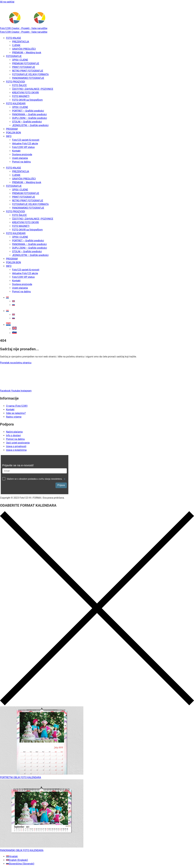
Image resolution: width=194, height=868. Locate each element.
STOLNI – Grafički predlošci (27, 122)
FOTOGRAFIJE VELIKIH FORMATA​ (30, 74)
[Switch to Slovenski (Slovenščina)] (20, 864)
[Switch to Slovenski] (13, 305)
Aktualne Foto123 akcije (25, 144)
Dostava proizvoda (22, 154)
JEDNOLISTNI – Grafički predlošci (30, 125)
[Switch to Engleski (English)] (17, 860)
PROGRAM (12, 129)
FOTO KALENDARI (16, 103)
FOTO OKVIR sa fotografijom (27, 100)
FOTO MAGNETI (21, 96)
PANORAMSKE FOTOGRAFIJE (28, 78)
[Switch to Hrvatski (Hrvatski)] (12, 856)
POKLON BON (13, 133)
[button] (8, 325)
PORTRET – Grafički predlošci (28, 111)
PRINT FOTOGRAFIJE (24, 67)
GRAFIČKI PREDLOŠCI (24, 49)
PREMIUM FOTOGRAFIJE (26, 63)
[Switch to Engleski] (13, 301)
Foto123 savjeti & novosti (26, 140)
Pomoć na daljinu (21, 162)
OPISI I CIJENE (20, 60)
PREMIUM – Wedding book (27, 53)
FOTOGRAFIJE (14, 56)
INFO (9, 136)
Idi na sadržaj (7, 2)
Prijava (61, 485)
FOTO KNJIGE (14, 38)
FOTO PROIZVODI (16, 82)
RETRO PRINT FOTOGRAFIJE (28, 71)
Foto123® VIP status (23, 147)
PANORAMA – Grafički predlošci (29, 114)
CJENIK (16, 45)
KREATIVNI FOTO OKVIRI (25, 93)
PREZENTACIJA (21, 42)
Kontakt (16, 151)
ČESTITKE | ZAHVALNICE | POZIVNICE (33, 89)
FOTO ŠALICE (19, 85)
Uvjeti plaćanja (20, 158)
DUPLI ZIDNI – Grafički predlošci (30, 118)
